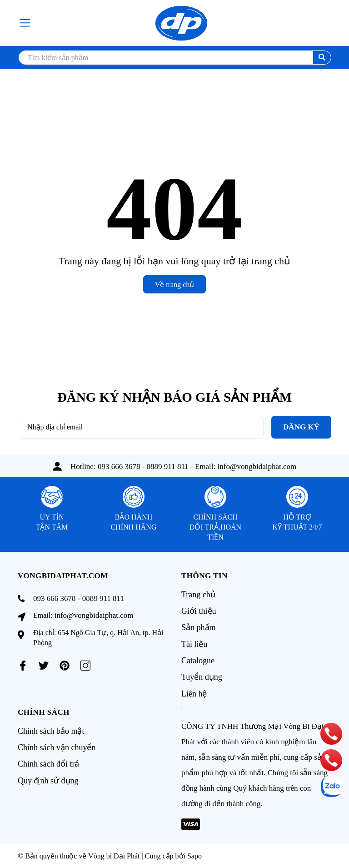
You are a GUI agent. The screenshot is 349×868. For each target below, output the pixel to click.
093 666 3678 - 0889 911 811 (143, 467)
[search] (174, 58)
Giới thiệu (199, 611)
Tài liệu (194, 644)
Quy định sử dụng (48, 779)
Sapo (194, 855)
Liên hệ (194, 693)
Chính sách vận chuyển (57, 747)
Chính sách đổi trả (49, 763)
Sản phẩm (199, 627)
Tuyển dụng (202, 676)
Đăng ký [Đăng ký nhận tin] (301, 427)
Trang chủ (198, 595)
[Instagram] (85, 666)
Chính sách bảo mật (51, 730)
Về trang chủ (175, 285)
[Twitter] (44, 666)
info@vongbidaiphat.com (257, 467)
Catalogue (198, 660)
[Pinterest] (65, 666)
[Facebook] (23, 666)
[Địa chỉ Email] (141, 427)
